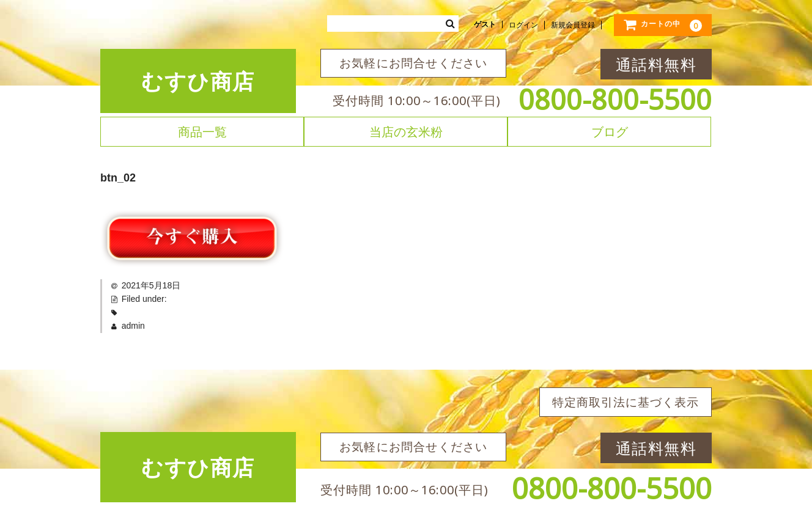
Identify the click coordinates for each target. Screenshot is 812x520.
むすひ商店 (198, 81)
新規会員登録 (573, 25)
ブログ (610, 132)
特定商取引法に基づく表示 (626, 402)
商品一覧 (202, 132)
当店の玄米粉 (406, 132)
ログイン (523, 25)
